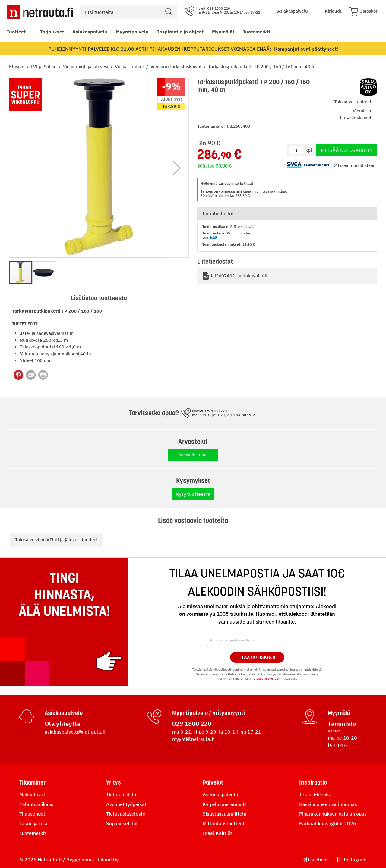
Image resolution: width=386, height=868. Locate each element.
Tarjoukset (52, 32)
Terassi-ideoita (315, 794)
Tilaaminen (33, 782)
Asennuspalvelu (220, 794)
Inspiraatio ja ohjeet (180, 32)
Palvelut (213, 782)
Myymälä (339, 713)
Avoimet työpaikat (126, 804)
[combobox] (129, 12)
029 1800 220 (192, 723)
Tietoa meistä (121, 794)
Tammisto (342, 723)
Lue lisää (210, 237)
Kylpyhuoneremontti (225, 804)
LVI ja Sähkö (44, 66)
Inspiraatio (313, 782)
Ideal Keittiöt (217, 833)
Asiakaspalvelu (90, 32)
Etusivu (17, 66)
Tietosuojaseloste (126, 814)
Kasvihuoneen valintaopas (328, 804)
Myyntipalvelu (132, 32)
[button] (177, 168)
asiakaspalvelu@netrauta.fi (75, 732)
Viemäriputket (130, 66)
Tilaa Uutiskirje (257, 657)
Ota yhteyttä (62, 723)
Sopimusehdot (122, 823)
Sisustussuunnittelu (225, 814)
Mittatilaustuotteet (224, 823)
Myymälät (223, 32)
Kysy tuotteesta (193, 494)
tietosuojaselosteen (266, 679)
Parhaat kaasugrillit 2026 (328, 823)
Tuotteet (16, 32)
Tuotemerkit (256, 32)
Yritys (114, 782)
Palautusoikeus (36, 804)
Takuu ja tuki (33, 823)
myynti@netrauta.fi (193, 739)
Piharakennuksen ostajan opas (333, 814)
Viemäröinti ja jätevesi (86, 66)
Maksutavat (32, 794)
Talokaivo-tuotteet (353, 102)
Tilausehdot (32, 814)
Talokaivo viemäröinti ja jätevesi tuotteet (56, 540)
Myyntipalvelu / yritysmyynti (209, 713)
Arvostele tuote (193, 455)
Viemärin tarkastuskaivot (177, 66)
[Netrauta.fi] (40, 12)
